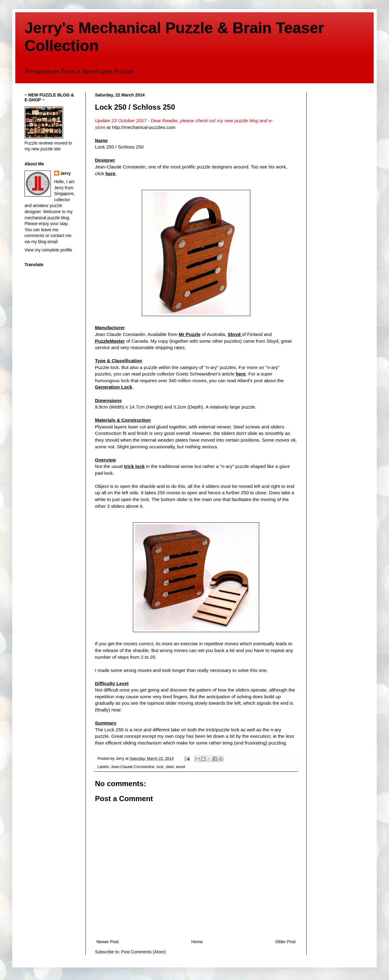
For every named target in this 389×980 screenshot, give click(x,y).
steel (170, 767)
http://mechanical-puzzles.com (144, 127)
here (110, 173)
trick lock (134, 466)
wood (180, 767)
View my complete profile (48, 250)
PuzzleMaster (110, 341)
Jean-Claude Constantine (133, 767)
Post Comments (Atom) (144, 952)
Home (197, 942)
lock (160, 767)
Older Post (285, 942)
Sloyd (235, 334)
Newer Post (108, 942)
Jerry (66, 173)
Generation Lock (113, 387)
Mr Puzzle (190, 334)
